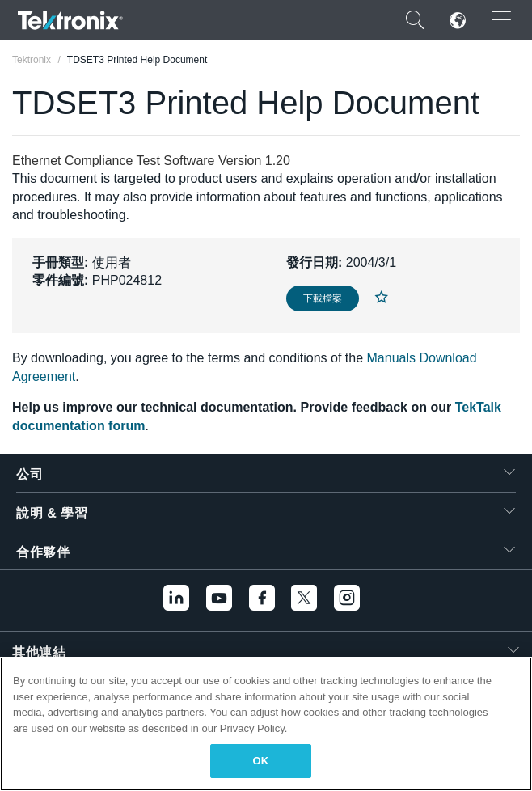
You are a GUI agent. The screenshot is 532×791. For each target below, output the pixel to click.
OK (261, 761)
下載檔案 (323, 298)
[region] (266, 724)
